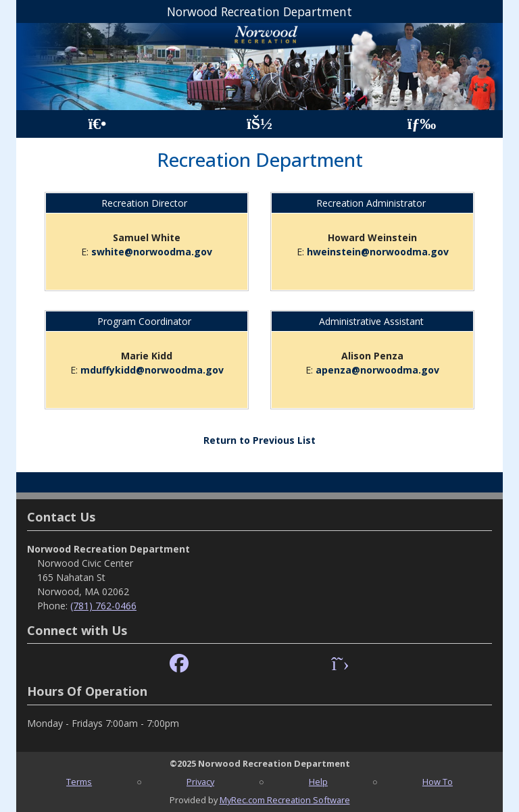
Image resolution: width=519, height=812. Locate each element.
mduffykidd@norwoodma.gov (152, 370)
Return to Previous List (259, 440)
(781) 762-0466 (103, 606)
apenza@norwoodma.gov (377, 370)
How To (438, 782)
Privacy (200, 782)
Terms (79, 782)
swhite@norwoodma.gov (152, 252)
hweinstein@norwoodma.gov (378, 252)
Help (318, 782)
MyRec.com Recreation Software (285, 800)
